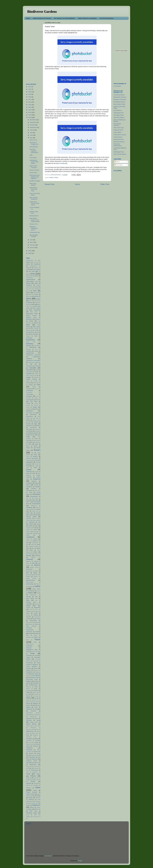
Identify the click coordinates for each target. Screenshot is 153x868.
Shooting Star (35, 700)
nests (36, 597)
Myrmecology (30, 584)
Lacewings (29, 528)
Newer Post (50, 184)
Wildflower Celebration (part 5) (34, 228)
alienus (28, 264)
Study (37, 739)
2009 (30, 251)
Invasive (38, 513)
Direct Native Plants (119, 104)
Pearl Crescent (31, 626)
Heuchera (34, 489)
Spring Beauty (31, 724)
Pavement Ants (30, 622)
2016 (30, 102)
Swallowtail (29, 750)
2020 (30, 92)
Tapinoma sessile (32, 761)
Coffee (35, 383)
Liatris (35, 539)
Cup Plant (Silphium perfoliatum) (34, 151)
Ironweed (35, 515)
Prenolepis (29, 655)
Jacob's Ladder (31, 517)
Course (36, 398)
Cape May (33, 364)
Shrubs (28, 704)
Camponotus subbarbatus (34, 362)
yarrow (28, 815)
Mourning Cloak (30, 575)
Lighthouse (35, 541)
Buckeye (31, 334)
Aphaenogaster (31, 279)
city (37, 375)
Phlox (37, 633)
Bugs (37, 334)
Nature (30, 593)
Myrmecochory (31, 580)
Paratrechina (37, 617)
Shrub (37, 702)
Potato (39, 652)
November (33, 122)
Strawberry (35, 735)
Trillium (38, 774)
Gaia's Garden (35, 466)
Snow (36, 707)
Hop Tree (29, 498)
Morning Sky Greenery (117, 125)
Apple (36, 283)
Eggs (35, 424)
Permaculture (30, 630)
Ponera (33, 652)
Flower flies (30, 448)
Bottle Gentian (37, 327)
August (32, 130)
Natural (39, 591)
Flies (30, 444)
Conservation (30, 394)
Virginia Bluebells (32, 792)
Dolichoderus (33, 415)
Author (30, 294)
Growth (36, 485)
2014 (30, 107)
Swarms (31, 754)
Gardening (29, 472)
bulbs (36, 336)
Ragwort (28, 670)
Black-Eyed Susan (32, 314)
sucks (30, 742)
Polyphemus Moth (32, 650)
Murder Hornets (31, 578)
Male (33, 548)
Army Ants (29, 289)
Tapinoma (35, 759)
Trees (28, 774)
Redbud (29, 681)
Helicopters (29, 487)
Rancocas (36, 670)
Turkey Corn (30, 780)
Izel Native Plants (119, 115)
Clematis (36, 377)
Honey (31, 492)
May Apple (29, 554)
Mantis (38, 548)
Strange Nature (34, 216)
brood (39, 332)
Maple (31, 550)
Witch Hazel (33, 811)
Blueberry (38, 319)
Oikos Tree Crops (119, 128)
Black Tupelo (34, 312)
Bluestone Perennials (120, 99)
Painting (36, 615)
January (32, 248)
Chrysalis (29, 374)
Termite (38, 763)
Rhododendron (36, 683)
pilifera (36, 635)
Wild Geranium (37, 801)
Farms (36, 439)
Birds (33, 304)
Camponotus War (35, 232)
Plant (27, 640)
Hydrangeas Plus (119, 113)
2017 (30, 99)
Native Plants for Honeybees (87, 18)
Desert (28, 407)
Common (36, 389)
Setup (28, 700)
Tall (40, 755)
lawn (37, 531)
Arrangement (37, 289)
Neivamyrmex (33, 595)
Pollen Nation (117, 132)
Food (35, 455)
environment (33, 428)
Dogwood (38, 413)
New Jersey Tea (32, 598)
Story (28, 735)
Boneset (36, 323)
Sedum (28, 696)
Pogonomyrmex (30, 644)
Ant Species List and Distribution (64, 18)
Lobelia (38, 545)
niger (36, 600)
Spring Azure (34, 722)
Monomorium (29, 571)
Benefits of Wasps (35, 181)
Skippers (35, 704)
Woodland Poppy (32, 813)
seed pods (36, 696)
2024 (30, 87)
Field (33, 440)
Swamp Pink (37, 752)
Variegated (36, 783)
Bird (29, 304)
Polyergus (29, 648)
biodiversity (38, 303)
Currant (28, 403)
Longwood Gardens (33, 546)
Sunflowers (30, 748)
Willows (32, 807)
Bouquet (28, 330)
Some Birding (34, 147)
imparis (33, 509)
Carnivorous (29, 366)
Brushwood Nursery (119, 102)
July (31, 133)
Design (35, 407)
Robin (36, 687)
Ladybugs (36, 528)
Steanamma (33, 728)
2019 (30, 94)
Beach (28, 296)
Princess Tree (34, 224)
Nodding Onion (31, 602)
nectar (39, 593)
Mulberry (36, 577)
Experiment (38, 431)
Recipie (28, 676)
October (32, 125)
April (31, 240)
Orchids (28, 615)
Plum (35, 642)
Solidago (38, 709)
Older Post (105, 184)
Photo (28, 635)
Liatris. (28, 541)
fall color (32, 435)
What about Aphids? (33, 184)
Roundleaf (29, 691)
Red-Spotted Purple (32, 679)
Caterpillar (33, 368)
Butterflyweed (37, 346)
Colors (34, 387)
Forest (28, 457)
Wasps (31, 798)
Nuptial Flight (31, 606)
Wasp (39, 796)
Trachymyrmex (35, 770)
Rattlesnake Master (33, 674)
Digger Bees (35, 409)
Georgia (36, 472)
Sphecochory (33, 717)
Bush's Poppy (31, 342)
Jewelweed (32, 522)
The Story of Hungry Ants (34, 143)
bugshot (28, 336)
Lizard (32, 545)
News (28, 600)
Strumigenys (30, 739)
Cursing (28, 405)
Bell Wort (32, 301)
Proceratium (29, 663)
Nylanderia (37, 608)
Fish (29, 442)
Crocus (38, 400)
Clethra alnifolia (32, 379)
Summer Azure (30, 744)
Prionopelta (36, 661)
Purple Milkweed (32, 666)
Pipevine (36, 637)
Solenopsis (29, 709)
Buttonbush (33, 347)
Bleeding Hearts (31, 317)
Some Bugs (33, 158)
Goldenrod (37, 479)
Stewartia (36, 729)
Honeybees (36, 494)
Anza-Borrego (30, 278)
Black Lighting (36, 308)
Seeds (28, 698)
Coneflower (30, 391)
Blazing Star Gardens (120, 97)
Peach (37, 624)
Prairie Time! (33, 173)
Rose (36, 689)
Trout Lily (29, 778)
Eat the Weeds (33, 422)
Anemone (36, 268)
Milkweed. (29, 561)
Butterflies (30, 344)
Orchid (36, 613)
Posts (117, 162)
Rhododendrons (33, 685)
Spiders (36, 718)
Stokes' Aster (35, 733)
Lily (27, 543)
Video (38, 787)
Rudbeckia (36, 691)
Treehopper (35, 772)
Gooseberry (29, 483)
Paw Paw (38, 622)
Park (29, 619)
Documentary (29, 413)
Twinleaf (33, 782)
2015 (30, 105)
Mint (33, 563)
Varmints (28, 785)
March (32, 242)
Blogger (80, 861)
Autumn (36, 294)
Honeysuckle (34, 496)
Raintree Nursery (119, 139)
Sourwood (33, 711)
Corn (37, 396)
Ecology (28, 424)
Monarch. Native (34, 567)
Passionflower (33, 621)
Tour (27, 770)
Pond (28, 652)
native (38, 586)
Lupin (28, 548)
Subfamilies (29, 741)
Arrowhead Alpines (119, 95)
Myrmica (38, 584)
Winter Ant (38, 809)
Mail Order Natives (119, 117)
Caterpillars (30, 370)
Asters (28, 293)
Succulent (38, 741)
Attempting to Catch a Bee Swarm (34, 162)
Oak (31, 609)
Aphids (28, 283)
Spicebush (29, 718)
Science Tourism (36, 692)
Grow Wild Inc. (118, 110)
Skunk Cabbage (31, 706)
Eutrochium (29, 429)
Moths (35, 573)
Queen (36, 668)
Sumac (36, 742)
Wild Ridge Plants (119, 152)
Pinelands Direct (118, 130)
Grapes (37, 483)
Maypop (36, 554)
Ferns (28, 440)
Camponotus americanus (33, 355)
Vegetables (36, 785)
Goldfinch (34, 481)
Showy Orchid (30, 702)
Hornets (36, 498)
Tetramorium (33, 765)
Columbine (29, 389)
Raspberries (29, 672)
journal (39, 524)
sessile (37, 698)
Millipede (36, 561)
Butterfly (29, 346)
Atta (34, 293)
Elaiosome (29, 426)
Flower (36, 446)
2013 (30, 110)
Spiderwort (29, 720)
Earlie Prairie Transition (33, 167)
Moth (28, 573)
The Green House (36, 766)
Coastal (36, 381)
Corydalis (28, 398)
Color (38, 385)
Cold (39, 383)
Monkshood (29, 569)
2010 (30, 117)
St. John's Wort (36, 726)
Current (36, 403)
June (31, 135)
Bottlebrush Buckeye (33, 329)
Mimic (28, 563)
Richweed (29, 687)
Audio (39, 293)
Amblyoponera (33, 266)
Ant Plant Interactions (107, 18)
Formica (35, 457)
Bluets (31, 321)
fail (27, 435)
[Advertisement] (34, 51)
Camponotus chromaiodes (33, 360)
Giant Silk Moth (31, 473)
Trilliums (33, 776)
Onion (28, 613)
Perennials (29, 628)
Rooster (28, 689)
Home (28, 18)
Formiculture (117, 86)
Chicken (36, 372)
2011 (30, 115)
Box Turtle (36, 330)
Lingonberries (35, 543)
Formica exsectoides (32, 458)
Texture (28, 766)
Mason (35, 552)
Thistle (30, 768)
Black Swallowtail (62, 163)
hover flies (35, 500)
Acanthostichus (30, 260)
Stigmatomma (30, 731)
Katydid (30, 526)
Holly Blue (38, 490)
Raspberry (38, 672)
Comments (119, 165)
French (37, 464)
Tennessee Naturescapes (118, 145)
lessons (28, 539)
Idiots (37, 507)
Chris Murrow (48, 856)
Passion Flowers (34, 170)
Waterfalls (38, 798)
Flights (28, 446)
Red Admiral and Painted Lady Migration (34, 177)
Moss (37, 571)
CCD (37, 370)
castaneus (38, 366)
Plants (56, 178)
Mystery (30, 587)
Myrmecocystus (30, 582)
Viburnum (29, 788)
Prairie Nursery (118, 137)
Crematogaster (30, 400)
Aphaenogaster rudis (32, 281)
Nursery (28, 608)
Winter (30, 809)
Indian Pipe (30, 513)
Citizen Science (30, 375)
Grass (28, 485)
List (27, 545)
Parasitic (29, 617)
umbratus (29, 783)
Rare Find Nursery (119, 142)
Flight (36, 444)
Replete (36, 681)
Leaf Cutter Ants (31, 533)
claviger (29, 377)
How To (28, 502)
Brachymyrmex (30, 332)
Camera (36, 351)
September (33, 127)
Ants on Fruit (33, 140)
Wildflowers (36, 805)
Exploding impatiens (33, 433)
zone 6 (39, 817)
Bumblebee (29, 338)
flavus (39, 442)
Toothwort (36, 768)
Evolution (30, 431)
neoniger (29, 597)
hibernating (29, 490)
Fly (32, 453)
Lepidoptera (30, 537)
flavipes (34, 442)
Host (28, 500)
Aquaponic (29, 285)
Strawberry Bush (31, 737)
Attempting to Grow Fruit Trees (33, 189)
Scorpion (36, 694)
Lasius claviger (30, 531)
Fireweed (38, 440)
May (31, 138)
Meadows (38, 556)
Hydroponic (34, 506)
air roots (36, 262)
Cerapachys (29, 372)
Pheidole (31, 634)
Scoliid (30, 694)
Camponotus (30, 353)
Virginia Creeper (31, 794)
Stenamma (29, 729)
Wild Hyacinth (32, 803)
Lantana (28, 530)
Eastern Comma (36, 420)
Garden (29, 469)
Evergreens (38, 429)
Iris (29, 515)
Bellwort (39, 301)
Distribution (30, 411)
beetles (38, 299)
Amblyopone (37, 264)
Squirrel (28, 726)
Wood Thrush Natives (120, 154)
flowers (52, 178)
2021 (30, 89)
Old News (36, 611)
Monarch (37, 565)
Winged (39, 807)
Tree (27, 772)
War (34, 796)
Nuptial (37, 604)
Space (33, 715)
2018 (30, 97)
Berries (30, 303)
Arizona (36, 287)
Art (29, 291)
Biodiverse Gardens (42, 12)
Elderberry (38, 426)
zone (34, 817)
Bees (29, 299)
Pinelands (29, 637)
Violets (35, 790)
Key (36, 526)
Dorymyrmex (30, 416)
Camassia (29, 351)
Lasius (35, 530)
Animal (28, 270)
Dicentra (28, 409)
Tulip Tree (36, 778)
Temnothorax (30, 763)
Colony (31, 385)
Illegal (28, 509)
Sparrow (38, 715)
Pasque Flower (36, 619)
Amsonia (29, 268)
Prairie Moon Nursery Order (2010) (34, 203)
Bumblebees (31, 340)
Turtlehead (38, 780)
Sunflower (35, 746)
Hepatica (38, 487)
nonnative (29, 604)
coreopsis (29, 396)
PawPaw (30, 624)
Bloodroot (29, 319)
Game (35, 468)
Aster (35, 291)
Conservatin (29, 392)
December (33, 120)
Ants (33, 274)
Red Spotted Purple (33, 678)
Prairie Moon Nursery (120, 135)
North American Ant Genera (42, 18)
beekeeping (35, 296)
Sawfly (28, 692)
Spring (38, 720)
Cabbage (28, 349)
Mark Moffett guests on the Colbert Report (35, 220)
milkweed (30, 559)
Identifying (29, 507)
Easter (28, 420)
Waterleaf (31, 800)
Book (28, 325)
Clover (28, 381)
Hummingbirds (36, 504)
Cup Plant (34, 402)
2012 (30, 112)
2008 (30, 253)
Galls (31, 155)
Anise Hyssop (36, 270)
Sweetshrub (34, 755)
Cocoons (29, 383)
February (33, 245)
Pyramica (29, 668)
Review (28, 683)
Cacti (36, 349)
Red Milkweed (36, 676)
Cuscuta (36, 405)
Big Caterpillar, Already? (34, 236)
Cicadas (37, 374)
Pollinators (29, 646)
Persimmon (29, 632)
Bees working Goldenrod (34, 198)
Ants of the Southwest (32, 276)
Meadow (29, 556)
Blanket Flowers (31, 316)
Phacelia (38, 632)
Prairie (33, 653)
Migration (33, 557)
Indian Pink (35, 511)
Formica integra (30, 460)
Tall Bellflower (32, 757)
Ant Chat (32, 271)
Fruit (28, 466)
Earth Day (36, 418)
